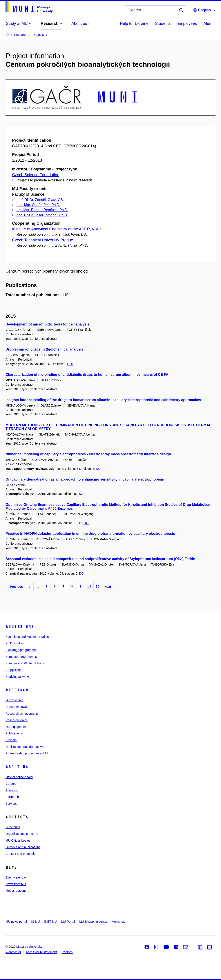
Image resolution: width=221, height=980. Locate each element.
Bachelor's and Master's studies (27, 637)
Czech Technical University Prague (43, 240)
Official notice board (19, 777)
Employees (187, 24)
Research (17, 690)
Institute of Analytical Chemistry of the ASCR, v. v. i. (57, 229)
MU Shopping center (93, 922)
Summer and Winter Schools (25, 663)
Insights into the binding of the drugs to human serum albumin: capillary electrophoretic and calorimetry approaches (103, 400)
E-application (14, 670)
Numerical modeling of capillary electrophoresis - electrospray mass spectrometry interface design (88, 454)
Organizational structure (22, 834)
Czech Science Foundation (36, 175)
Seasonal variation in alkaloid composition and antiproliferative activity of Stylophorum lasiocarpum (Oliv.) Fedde (100, 559)
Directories (13, 827)
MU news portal (16, 922)
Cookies (67, 952)
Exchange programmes (21, 650)
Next (110, 587)
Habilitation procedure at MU (25, 747)
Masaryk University (29, 947)
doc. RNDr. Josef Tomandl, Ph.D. (42, 215)
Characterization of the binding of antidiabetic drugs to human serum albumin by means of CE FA (87, 375)
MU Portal (68, 922)
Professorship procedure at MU (27, 753)
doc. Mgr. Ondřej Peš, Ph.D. (38, 205)
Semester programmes (21, 657)
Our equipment (16, 727)
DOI (70, 364)
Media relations (16, 891)
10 (89, 587)
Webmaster (13, 952)
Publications (14, 733)
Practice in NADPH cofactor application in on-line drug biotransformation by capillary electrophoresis (90, 534)
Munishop (118, 922)
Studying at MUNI (18, 677)
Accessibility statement (41, 952)
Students (163, 24)
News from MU (16, 884)
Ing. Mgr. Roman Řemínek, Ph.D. (42, 210)
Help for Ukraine (134, 24)
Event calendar (16, 877)
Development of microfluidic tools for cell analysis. (48, 324)
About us (17, 767)
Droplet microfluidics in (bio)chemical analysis (44, 349)
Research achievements (22, 714)
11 (98, 587)
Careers (11, 784)
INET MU (50, 922)
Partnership (13, 797)
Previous (14, 587)
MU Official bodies (18, 841)
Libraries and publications (23, 847)
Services (11, 804)
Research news (16, 707)
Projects (11, 740)
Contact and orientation (21, 854)
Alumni (209, 24)
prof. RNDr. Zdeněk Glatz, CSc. (41, 200)
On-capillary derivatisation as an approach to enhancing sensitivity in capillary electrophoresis (85, 479)
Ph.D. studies (15, 643)
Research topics (16, 720)
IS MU (35, 922)
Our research (14, 700)
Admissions (20, 627)
